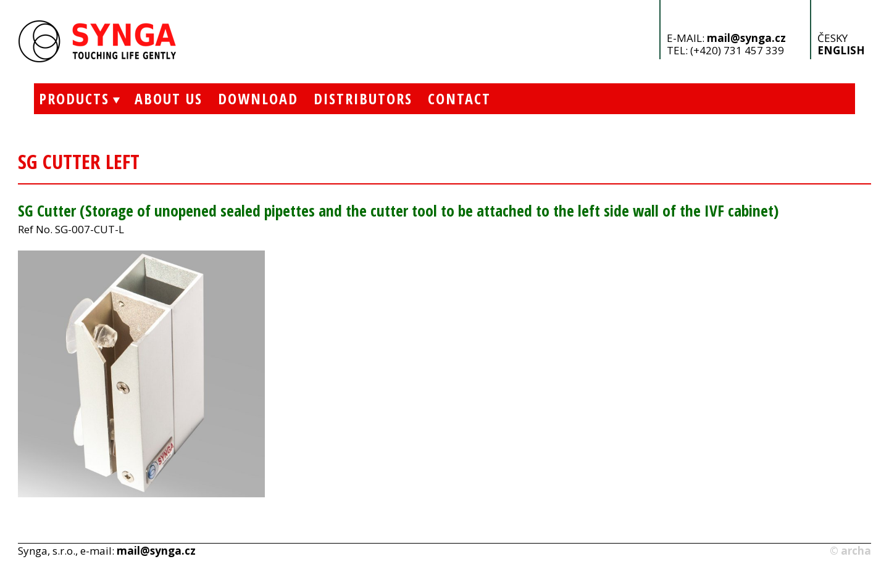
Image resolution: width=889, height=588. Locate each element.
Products (72, 98)
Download (258, 98)
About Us (169, 98)
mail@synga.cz (746, 38)
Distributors (363, 98)
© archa (850, 551)
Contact (459, 98)
